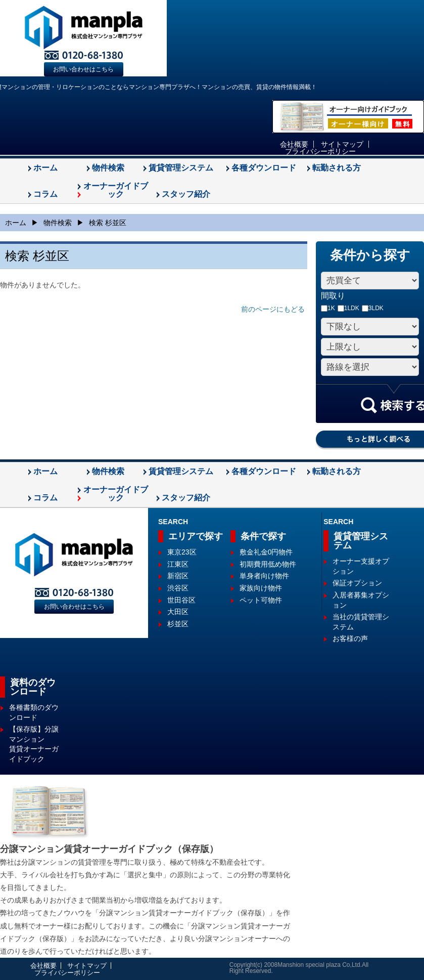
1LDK (348, 308)
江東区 (178, 564)
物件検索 (108, 168)
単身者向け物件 (264, 576)
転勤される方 (337, 168)
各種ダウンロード (264, 168)
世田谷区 (181, 600)
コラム (45, 194)
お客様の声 (350, 638)
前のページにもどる (273, 309)
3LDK (373, 308)
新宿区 (178, 576)
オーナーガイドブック (116, 190)
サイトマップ (342, 144)
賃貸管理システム (181, 168)
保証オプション (357, 583)
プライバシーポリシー (320, 151)
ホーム (45, 168)
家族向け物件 (261, 588)
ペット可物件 (261, 600)
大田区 (178, 612)
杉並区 (178, 624)
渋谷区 (178, 588)
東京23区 (182, 552)
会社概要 (294, 144)
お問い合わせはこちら (83, 69)
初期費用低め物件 (268, 564)
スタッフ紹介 (186, 194)
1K (328, 308)
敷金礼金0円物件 (266, 552)
